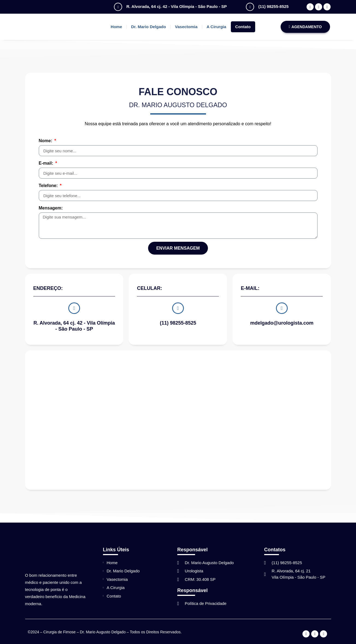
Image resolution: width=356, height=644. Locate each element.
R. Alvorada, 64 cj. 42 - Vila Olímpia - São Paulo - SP (176, 6)
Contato (243, 27)
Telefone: (49, 186)
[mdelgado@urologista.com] (282, 308)
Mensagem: (51, 208)
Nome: (46, 141)
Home (116, 27)
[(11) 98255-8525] (250, 7)
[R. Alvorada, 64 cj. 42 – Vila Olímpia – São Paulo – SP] (178, 419)
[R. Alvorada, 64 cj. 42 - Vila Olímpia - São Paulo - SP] (118, 7)
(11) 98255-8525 (273, 6)
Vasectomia (186, 27)
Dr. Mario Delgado (149, 27)
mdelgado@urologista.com (282, 322)
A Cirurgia (216, 27)
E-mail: (47, 163)
